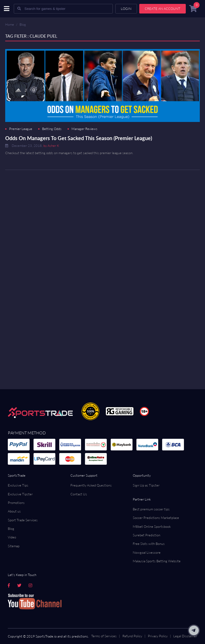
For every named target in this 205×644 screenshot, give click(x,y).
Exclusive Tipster (20, 494)
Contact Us (79, 494)
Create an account (163, 9)
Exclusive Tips (18, 485)
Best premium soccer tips (151, 509)
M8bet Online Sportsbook (152, 526)
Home (10, 24)
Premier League (21, 129)
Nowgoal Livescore (147, 552)
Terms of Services (104, 636)
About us (14, 511)
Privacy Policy (158, 636)
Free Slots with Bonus (149, 544)
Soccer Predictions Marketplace (156, 518)
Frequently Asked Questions (91, 485)
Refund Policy (132, 636)
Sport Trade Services (23, 520)
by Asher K (51, 146)
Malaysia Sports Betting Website (157, 561)
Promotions (16, 503)
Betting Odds (52, 129)
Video (12, 537)
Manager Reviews (84, 129)
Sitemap (14, 546)
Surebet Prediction (147, 535)
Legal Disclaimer (185, 636)
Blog (23, 24)
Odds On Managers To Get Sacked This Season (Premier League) (79, 138)
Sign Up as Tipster (146, 485)
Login (126, 9)
